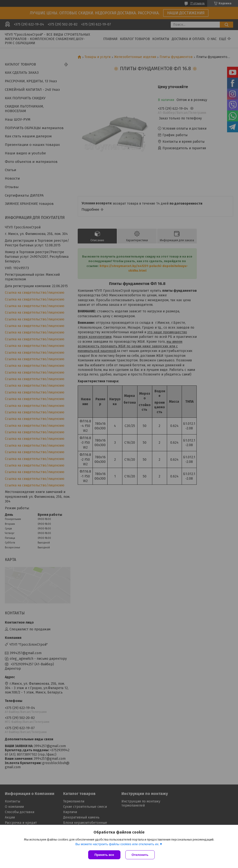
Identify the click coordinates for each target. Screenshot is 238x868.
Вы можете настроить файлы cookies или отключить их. (117, 844)
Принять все (104, 855)
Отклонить (140, 855)
